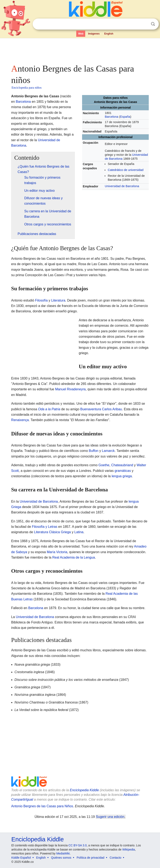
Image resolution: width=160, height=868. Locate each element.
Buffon (94, 451)
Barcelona (112, 117)
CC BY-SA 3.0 (78, 845)
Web (81, 34)
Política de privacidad (91, 858)
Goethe (104, 465)
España (125, 117)
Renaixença (20, 420)
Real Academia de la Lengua (74, 557)
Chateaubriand (122, 465)
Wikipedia (129, 849)
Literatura (58, 300)
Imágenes (94, 34)
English (109, 34)
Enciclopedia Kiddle (84, 790)
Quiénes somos (61, 858)
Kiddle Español (21, 858)
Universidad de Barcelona (122, 186)
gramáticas (123, 471)
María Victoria (57, 552)
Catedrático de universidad (126, 170)
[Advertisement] (80, 50)
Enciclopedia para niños (27, 88)
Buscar (153, 24)
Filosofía (41, 300)
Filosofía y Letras (45, 527)
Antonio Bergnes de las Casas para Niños (42, 806)
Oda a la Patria (49, 409)
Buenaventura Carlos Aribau (101, 409)
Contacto (115, 858)
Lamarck (108, 451)
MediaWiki (63, 853)
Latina (79, 532)
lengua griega (122, 476)
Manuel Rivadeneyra (70, 389)
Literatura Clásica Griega (52, 532)
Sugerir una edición (110, 817)
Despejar (144, 24)
